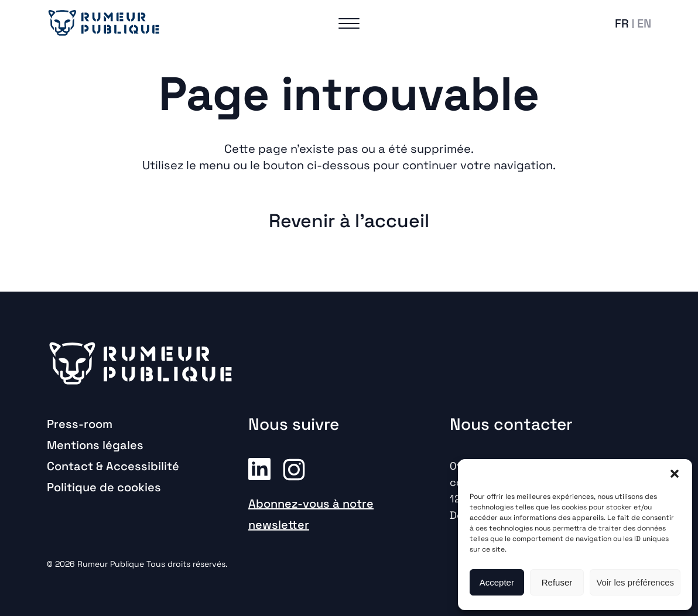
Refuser (557, 582)
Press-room (80, 424)
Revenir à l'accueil (349, 221)
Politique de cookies (104, 487)
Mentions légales (95, 445)
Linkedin (259, 468)
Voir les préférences (635, 582)
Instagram (294, 468)
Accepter (497, 582)
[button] (675, 474)
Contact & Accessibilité (113, 466)
